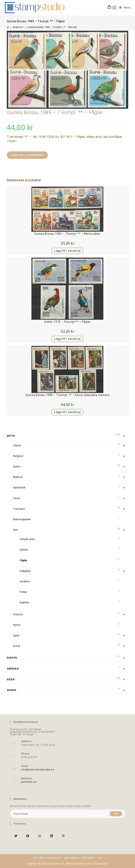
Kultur (17, 467)
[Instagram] (40, 836)
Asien (11, 679)
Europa (12, 658)
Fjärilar (24, 550)
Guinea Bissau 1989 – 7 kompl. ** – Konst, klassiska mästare (68, 395)
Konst (17, 646)
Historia (18, 614)
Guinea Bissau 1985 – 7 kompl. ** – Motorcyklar (67, 234)
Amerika (13, 669)
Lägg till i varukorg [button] (67, 251)
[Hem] (8, 27)
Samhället (19, 488)
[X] (16, 836)
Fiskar (23, 592)
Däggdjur (25, 571)
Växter (17, 446)
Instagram (71, 858)
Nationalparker (22, 519)
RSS (100, 858)
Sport (16, 636)
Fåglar (24, 560)
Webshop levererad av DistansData (87, 864)
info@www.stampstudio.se (38, 770)
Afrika (12, 690)
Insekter (25, 581)
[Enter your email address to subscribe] (67, 814)
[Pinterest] (63, 836)
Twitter (38, 858)
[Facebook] (28, 836)
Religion (18, 456)
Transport (19, 509)
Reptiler (24, 603)
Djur (16, 530)
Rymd (17, 625)
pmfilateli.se (29, 782)
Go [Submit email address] (116, 814)
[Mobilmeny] (124, 8)
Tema (17, 498)
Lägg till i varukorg (27, 155)
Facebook (54, 858)
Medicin (18, 477)
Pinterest (88, 858)
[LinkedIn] (52, 836)
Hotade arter (27, 539)
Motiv (11, 436)
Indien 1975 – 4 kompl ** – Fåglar (68, 322)
